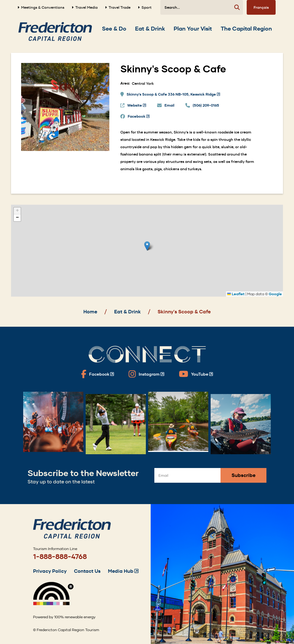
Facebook (139, 116)
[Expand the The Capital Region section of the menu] (246, 29)
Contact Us (87, 571)
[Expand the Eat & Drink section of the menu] (150, 29)
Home (90, 312)
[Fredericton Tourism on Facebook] (98, 374)
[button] (147, 246)
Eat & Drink (127, 312)
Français (261, 7)
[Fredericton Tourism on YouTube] (196, 374)
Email (169, 105)
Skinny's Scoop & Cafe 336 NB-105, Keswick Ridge (173, 94)
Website (137, 105)
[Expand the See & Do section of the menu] (114, 29)
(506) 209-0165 (206, 105)
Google (275, 294)
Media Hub (123, 571)
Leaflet (236, 294)
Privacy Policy (50, 571)
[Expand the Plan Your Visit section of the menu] (193, 29)
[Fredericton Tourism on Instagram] (146, 374)
